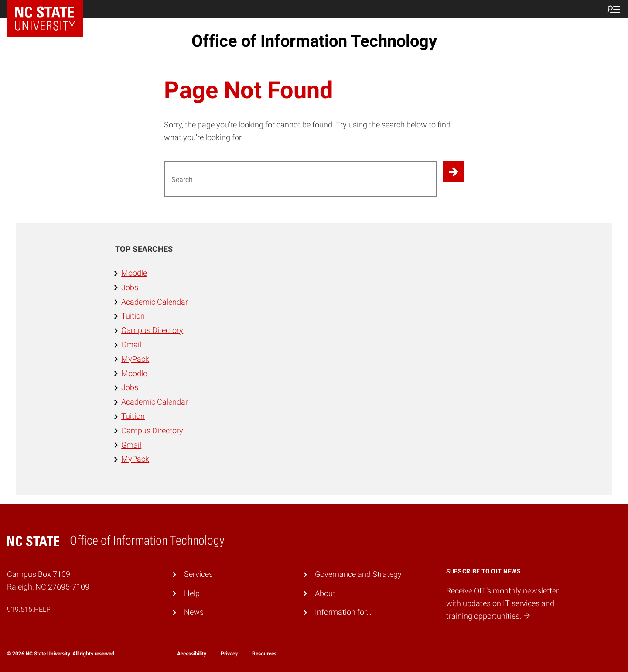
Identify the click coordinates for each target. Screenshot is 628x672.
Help (192, 593)
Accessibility (192, 654)
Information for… (343, 612)
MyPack (135, 359)
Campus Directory (152, 330)
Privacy (229, 654)
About (325, 593)
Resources (264, 654)
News (194, 612)
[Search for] (300, 179)
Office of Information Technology (314, 41)
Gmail (131, 345)
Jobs (130, 287)
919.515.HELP (29, 609)
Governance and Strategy (358, 574)
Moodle (134, 273)
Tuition (133, 316)
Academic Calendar (155, 302)
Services (198, 574)
